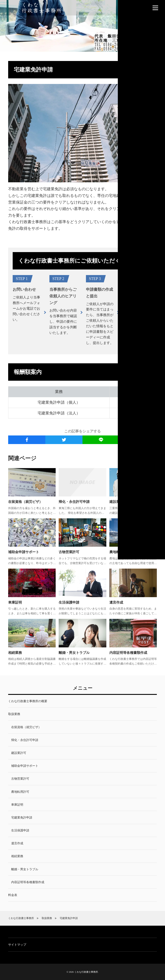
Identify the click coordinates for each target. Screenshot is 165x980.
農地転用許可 (120, 552)
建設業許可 (118, 502)
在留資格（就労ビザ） (25, 502)
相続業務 (15, 653)
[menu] (155, 8)
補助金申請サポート (24, 552)
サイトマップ (17, 945)
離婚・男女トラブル (74, 653)
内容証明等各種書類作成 (128, 653)
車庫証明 (15, 602)
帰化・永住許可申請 (74, 502)
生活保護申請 (69, 602)
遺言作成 (116, 602)
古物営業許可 (69, 552)
